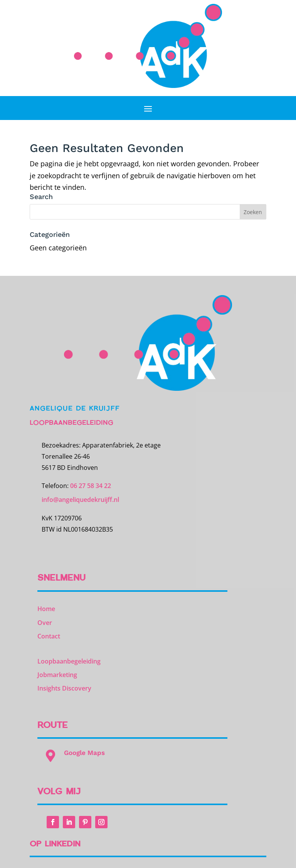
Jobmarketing (57, 675)
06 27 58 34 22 (91, 486)
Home (46, 609)
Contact (49, 636)
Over (45, 623)
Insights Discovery (64, 688)
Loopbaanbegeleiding (69, 661)
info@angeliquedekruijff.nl (80, 500)
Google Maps (84, 753)
